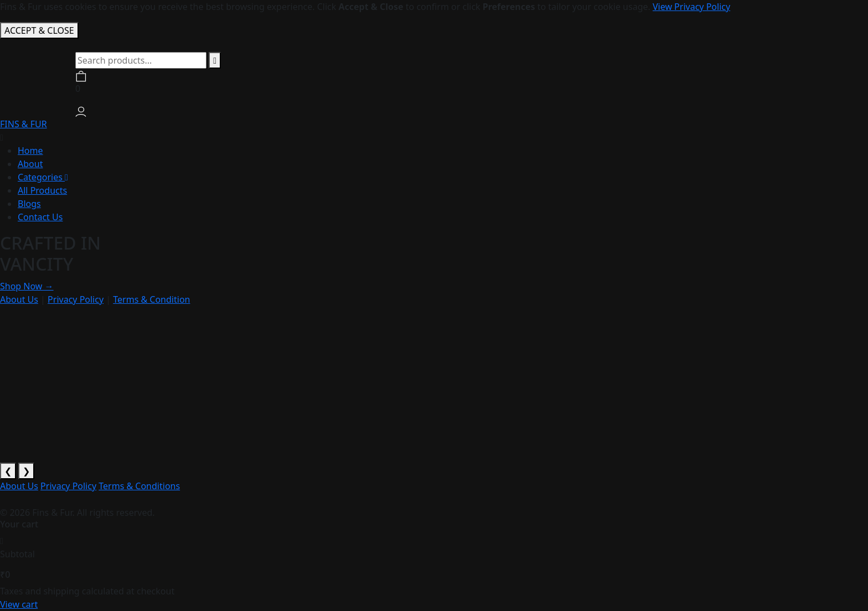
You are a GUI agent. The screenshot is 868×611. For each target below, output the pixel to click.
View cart (19, 604)
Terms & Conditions (139, 486)
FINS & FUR (24, 124)
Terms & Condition (151, 299)
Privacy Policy (76, 299)
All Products (42, 190)
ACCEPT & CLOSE (39, 30)
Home (30, 151)
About (30, 164)
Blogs (29, 204)
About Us (19, 299)
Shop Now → (27, 286)
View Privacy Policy (691, 7)
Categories (43, 177)
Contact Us (40, 217)
